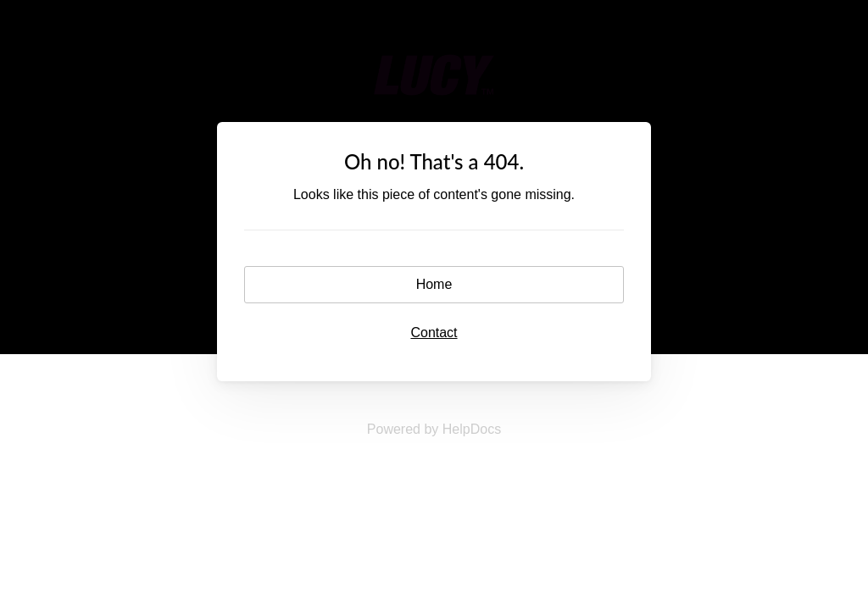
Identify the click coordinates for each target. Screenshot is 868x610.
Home (434, 284)
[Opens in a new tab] (434, 429)
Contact (434, 333)
